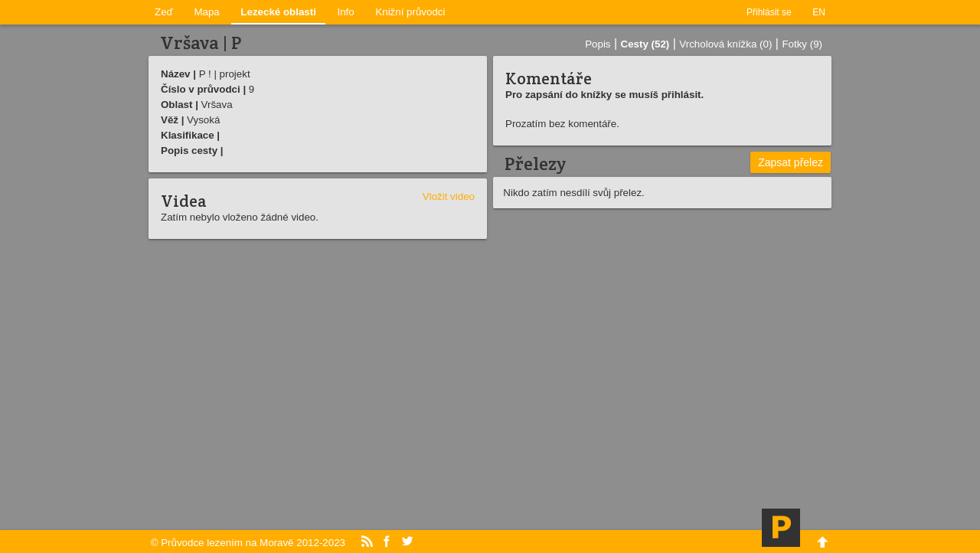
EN (819, 12)
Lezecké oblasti (278, 12)
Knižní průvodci (410, 12)
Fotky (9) (802, 44)
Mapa (206, 12)
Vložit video (449, 196)
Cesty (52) (645, 44)
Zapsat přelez (791, 162)
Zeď (164, 12)
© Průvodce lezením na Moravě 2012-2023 (248, 543)
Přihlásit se (769, 12)
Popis (598, 44)
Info (346, 12)
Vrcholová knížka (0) (725, 44)
